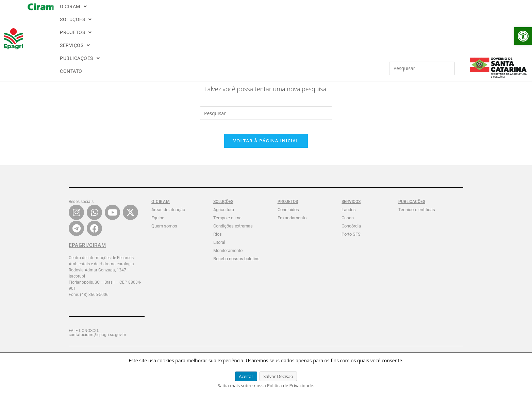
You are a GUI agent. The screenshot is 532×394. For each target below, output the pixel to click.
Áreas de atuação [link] (168, 216)
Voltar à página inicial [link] (266, 147)
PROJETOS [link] (144, 14)
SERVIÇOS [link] (179, 14)
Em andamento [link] (292, 225)
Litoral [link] (219, 249)
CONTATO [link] (254, 14)
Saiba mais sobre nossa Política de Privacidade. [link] (266, 385)
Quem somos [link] (164, 233)
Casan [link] (348, 225)
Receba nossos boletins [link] (236, 265)
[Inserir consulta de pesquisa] (422, 12)
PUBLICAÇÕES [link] (218, 14)
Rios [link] (218, 241)
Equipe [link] (158, 225)
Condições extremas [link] (233, 233)
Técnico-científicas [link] (417, 216)
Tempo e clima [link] (227, 225)
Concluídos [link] (288, 216)
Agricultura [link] (224, 216)
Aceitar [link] (246, 376)
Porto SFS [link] (351, 241)
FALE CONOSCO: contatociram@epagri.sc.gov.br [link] (97, 340)
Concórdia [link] (351, 233)
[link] (523, 36)
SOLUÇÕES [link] (107, 14)
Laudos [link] (349, 216)
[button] (73, 14)
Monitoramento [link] (228, 257)
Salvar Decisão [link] (278, 376)
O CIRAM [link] (73, 14)
